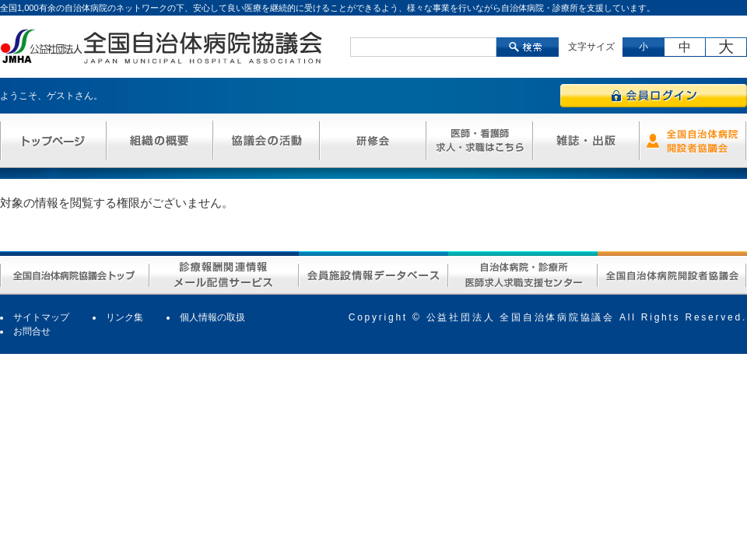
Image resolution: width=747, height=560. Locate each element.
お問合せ (32, 331)
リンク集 (124, 317)
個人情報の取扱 (212, 317)
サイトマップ (41, 317)
